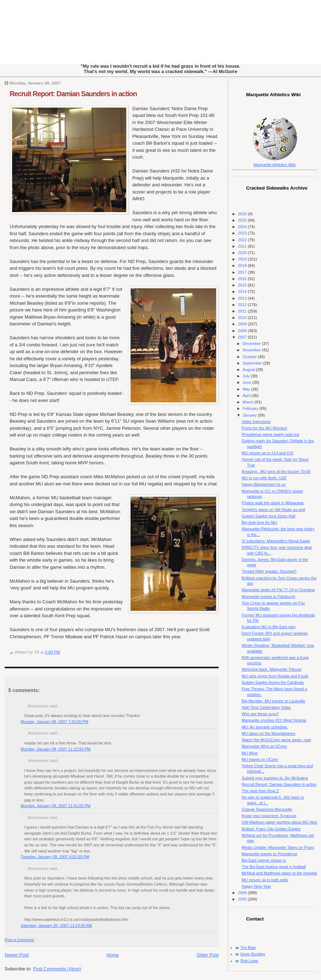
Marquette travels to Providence (270, 854)
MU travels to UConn (260, 759)
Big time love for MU (259, 522)
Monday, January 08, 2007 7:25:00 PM (55, 722)
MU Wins (250, 753)
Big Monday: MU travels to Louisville (274, 701)
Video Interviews (256, 422)
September (253, 363)
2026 (243, 214)
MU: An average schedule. (265, 727)
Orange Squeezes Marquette (267, 809)
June (247, 382)
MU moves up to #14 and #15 (268, 453)
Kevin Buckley (253, 954)
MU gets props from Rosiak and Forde (275, 676)
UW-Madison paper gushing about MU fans (280, 822)
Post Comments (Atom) (57, 969)
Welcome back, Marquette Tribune (272, 669)
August (249, 370)
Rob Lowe (249, 961)
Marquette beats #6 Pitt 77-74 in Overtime (278, 590)
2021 (243, 246)
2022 (243, 240)
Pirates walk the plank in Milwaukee (273, 503)
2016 (243, 279)
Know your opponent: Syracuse (269, 816)
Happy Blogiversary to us (264, 484)
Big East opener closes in (264, 860)
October (250, 357)
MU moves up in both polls (265, 880)
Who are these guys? (260, 714)
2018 (243, 265)
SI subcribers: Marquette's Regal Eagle (276, 541)
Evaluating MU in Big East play (269, 627)
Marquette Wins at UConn (264, 746)
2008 (243, 331)
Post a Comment (19, 940)
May (247, 389)
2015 (243, 285)
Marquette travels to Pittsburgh (269, 597)
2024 (243, 227)
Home (113, 955)
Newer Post (17, 955)
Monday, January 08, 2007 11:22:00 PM (56, 749)
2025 (243, 220)
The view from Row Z (260, 791)
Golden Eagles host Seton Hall (269, 516)
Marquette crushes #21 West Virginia (274, 720)
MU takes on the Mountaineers (269, 733)
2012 (243, 305)
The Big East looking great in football (274, 867)
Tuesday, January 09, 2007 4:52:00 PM (55, 857)
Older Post (208, 955)
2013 (243, 298)
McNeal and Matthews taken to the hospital (279, 873)
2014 (243, 292)
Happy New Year (256, 886)
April (247, 396)
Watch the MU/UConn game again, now (276, 740)
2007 (243, 337)
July (247, 376)
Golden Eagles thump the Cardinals (273, 682)
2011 (243, 311)
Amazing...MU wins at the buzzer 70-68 (276, 471)
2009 (243, 324)
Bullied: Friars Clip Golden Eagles (271, 829)
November (252, 350)
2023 (243, 233)
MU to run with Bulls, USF (264, 478)
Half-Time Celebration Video (266, 707)
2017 (243, 272)
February (251, 408)
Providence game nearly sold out (271, 434)
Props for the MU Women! (265, 428)
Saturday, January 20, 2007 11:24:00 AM (56, 925)
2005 (243, 899)
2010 (243, 318)
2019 (243, 259)
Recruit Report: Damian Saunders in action (73, 94)
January (250, 415)
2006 (243, 893)
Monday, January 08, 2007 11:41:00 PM (56, 806)
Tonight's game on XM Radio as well (274, 510)
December (252, 344)
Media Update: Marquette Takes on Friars (278, 847)
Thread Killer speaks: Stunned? (269, 571)
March (249, 402)
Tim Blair (248, 948)
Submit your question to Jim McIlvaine (275, 778)
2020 (243, 253)
